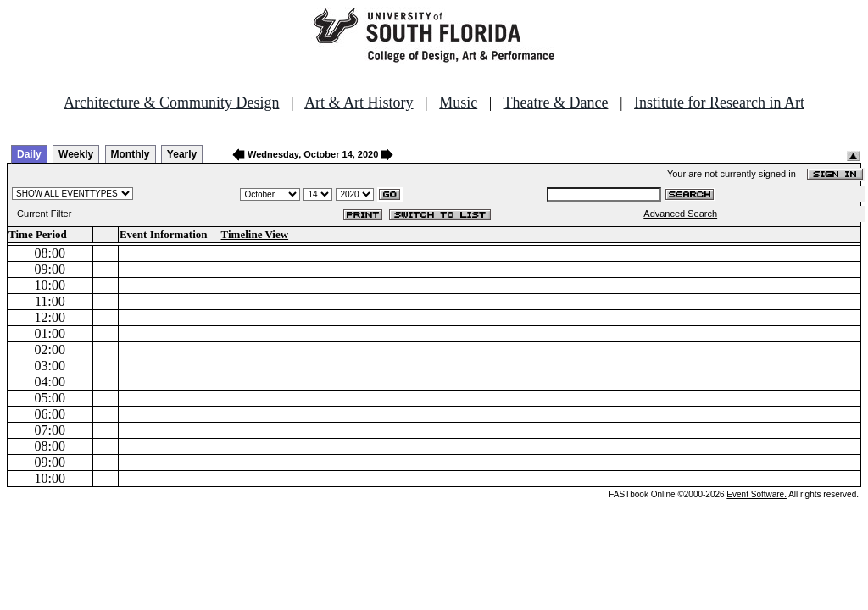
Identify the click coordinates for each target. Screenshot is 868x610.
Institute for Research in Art (719, 103)
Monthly (131, 154)
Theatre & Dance (555, 103)
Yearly (182, 154)
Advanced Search (680, 213)
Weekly (76, 154)
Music (458, 103)
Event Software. (757, 494)
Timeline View (255, 234)
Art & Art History (359, 103)
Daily (29, 154)
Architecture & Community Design (171, 103)
